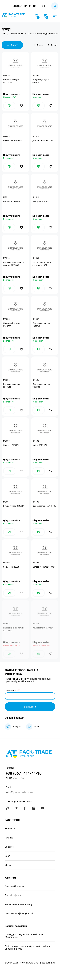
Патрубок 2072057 (41, 201)
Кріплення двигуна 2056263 (41, 386)
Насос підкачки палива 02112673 (14, 629)
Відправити (30, 707)
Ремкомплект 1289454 (43, 628)
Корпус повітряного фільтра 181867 (42, 264)
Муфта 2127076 (40, 445)
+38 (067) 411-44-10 (23, 6)
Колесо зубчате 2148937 (44, 567)
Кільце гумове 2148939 (14, 506)
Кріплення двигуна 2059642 (41, 325)
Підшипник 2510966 (12, 141)
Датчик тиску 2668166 (43, 141)
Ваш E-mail (12, 691)
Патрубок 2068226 (12, 201)
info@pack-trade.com (19, 792)
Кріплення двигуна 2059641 (12, 386)
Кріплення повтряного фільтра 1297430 (14, 264)
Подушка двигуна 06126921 (41, 81)
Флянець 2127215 (11, 445)
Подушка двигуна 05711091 (11, 81)
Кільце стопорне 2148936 (44, 506)
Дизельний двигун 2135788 (12, 325)
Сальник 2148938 (11, 567)
